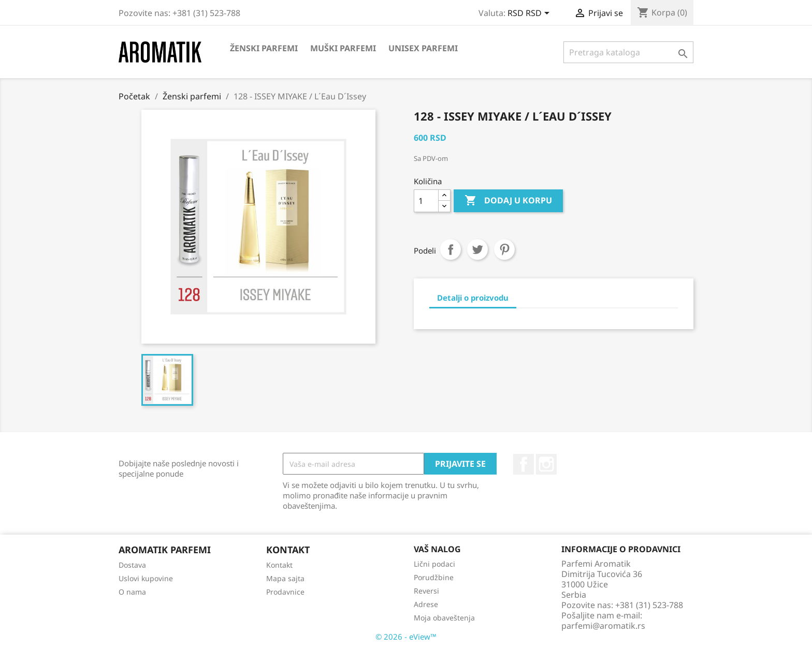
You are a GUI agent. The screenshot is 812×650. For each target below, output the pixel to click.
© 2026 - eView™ (406, 637)
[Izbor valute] (530, 14)
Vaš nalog (437, 549)
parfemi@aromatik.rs (603, 626)
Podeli (451, 249)
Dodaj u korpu (508, 201)
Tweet (477, 249)
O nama (132, 592)
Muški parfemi (343, 48)
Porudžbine (434, 577)
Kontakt (279, 565)
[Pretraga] (628, 52)
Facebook (524, 464)
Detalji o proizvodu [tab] (473, 298)
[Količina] (426, 201)
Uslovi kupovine (146, 578)
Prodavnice (285, 592)
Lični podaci (434, 564)
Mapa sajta (285, 578)
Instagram (546, 464)
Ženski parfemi (264, 48)
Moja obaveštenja (444, 618)
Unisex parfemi (423, 48)
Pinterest (504, 249)
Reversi (426, 591)
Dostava (132, 565)
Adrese (426, 604)
